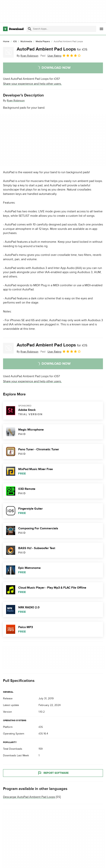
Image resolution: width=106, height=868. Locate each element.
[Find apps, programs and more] (61, 29)
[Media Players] (43, 42)
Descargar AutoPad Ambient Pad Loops (29, 797)
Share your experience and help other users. (32, 84)
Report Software (53, 773)
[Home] (6, 42)
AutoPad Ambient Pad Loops (52, 49)
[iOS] (15, 42)
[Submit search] (30, 29)
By (28, 56)
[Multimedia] (26, 42)
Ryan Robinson (16, 101)
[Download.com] (13, 29)
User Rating (64, 55)
